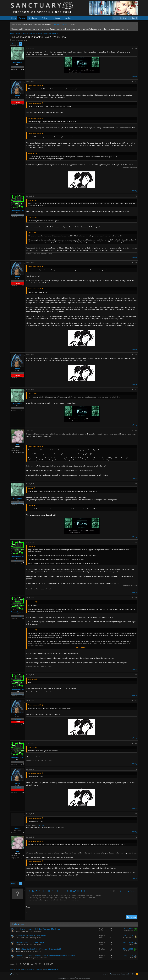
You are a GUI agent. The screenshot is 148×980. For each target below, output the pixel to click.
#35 (136, 598)
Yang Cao (40, 825)
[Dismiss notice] (136, 24)
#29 (136, 262)
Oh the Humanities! (35, 951)
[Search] (133, 18)
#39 (136, 769)
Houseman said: (33, 153)
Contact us (105, 974)
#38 (136, 743)
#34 (136, 542)
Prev (14, 44)
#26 (136, 48)
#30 (136, 355)
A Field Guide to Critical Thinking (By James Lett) (41, 949)
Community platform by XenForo (74, 978)
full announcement (61, 24)
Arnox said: (31, 200)
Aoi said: (30, 488)
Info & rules (56, 18)
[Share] (133, 48)
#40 (136, 814)
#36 (136, 675)
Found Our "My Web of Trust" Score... (32, 936)
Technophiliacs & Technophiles (38, 958)
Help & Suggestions (35, 931)
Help (133, 974)
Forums (22, 18)
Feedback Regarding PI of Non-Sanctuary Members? (38, 929)
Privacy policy (126, 974)
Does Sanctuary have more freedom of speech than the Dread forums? (46, 956)
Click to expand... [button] (82, 647)
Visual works (33, 18)
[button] (39, 18)
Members (68, 18)
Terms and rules (115, 974)
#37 (136, 701)
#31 (136, 390)
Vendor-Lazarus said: (34, 86)
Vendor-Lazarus (128, 931)
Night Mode (15, 974)
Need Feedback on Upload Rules (30, 942)
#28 (136, 196)
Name (28, 907)
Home (14, 18)
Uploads (45, 18)
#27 (136, 81)
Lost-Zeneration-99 (127, 938)
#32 (136, 430)
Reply (135, 76)
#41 (136, 837)
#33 (136, 484)
